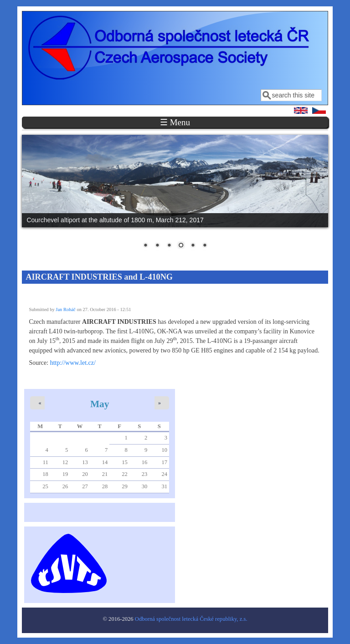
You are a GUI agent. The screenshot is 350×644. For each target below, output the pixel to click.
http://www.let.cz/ (73, 363)
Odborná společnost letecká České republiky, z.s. (191, 619)
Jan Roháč (65, 309)
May (100, 404)
